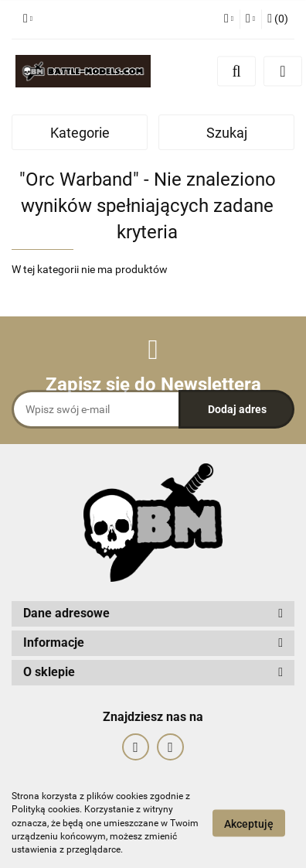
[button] (278, 19)
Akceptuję (249, 824)
